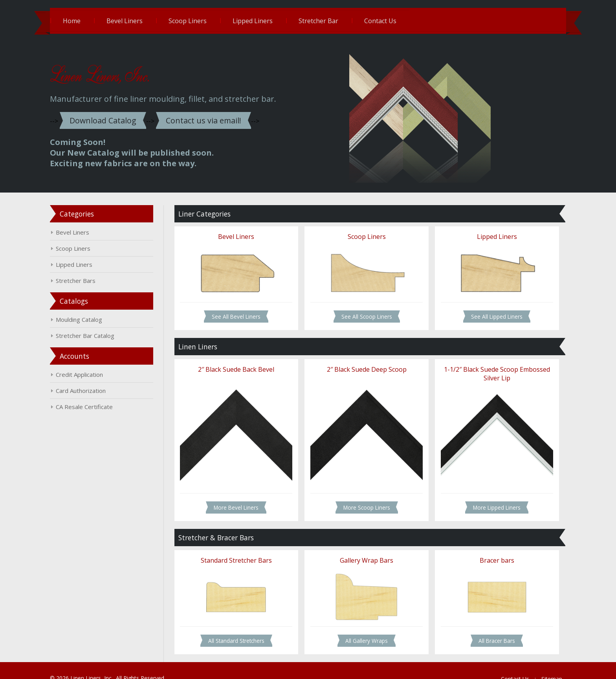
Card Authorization (93, 389)
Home (83, 21)
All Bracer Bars (489, 627)
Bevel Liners (136, 21)
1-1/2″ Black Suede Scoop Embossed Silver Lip (488, 369)
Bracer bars (488, 549)
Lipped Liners (264, 21)
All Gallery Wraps (364, 627)
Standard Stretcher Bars (239, 549)
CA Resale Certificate (96, 405)
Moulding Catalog (91, 318)
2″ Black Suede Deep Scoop (364, 364)
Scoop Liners (199, 21)
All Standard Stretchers (239, 627)
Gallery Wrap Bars (364, 549)
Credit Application (91, 373)
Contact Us (392, 21)
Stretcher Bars (87, 279)
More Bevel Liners (240, 497)
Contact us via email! (216, 119)
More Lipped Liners (489, 497)
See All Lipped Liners (489, 312)
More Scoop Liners (364, 497)
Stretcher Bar (330, 21)
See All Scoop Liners (364, 312)
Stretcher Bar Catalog (97, 334)
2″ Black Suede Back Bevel (240, 364)
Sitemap (540, 665)
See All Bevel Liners (240, 312)
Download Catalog (115, 119)
